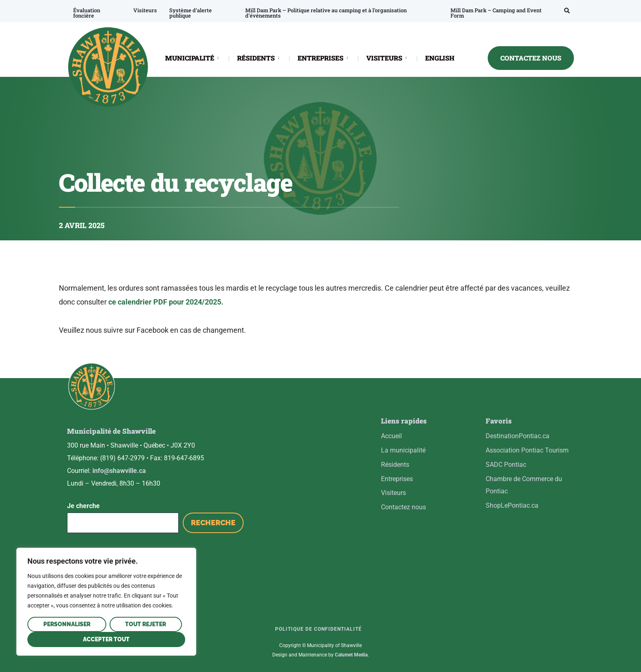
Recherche (213, 523)
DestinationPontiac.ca (518, 436)
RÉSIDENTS (256, 58)
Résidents (395, 465)
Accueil (391, 436)
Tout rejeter (146, 624)
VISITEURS (384, 58)
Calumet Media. (352, 655)
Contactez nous (403, 507)
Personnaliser (67, 624)
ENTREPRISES (320, 58)
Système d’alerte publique (191, 13)
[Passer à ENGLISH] (440, 58)
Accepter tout (106, 639)
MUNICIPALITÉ (190, 58)
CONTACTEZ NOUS (531, 58)
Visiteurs (145, 10)
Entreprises (397, 479)
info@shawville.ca (119, 471)
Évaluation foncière (87, 13)
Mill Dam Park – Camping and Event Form (496, 13)
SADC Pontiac (506, 465)
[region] (106, 602)
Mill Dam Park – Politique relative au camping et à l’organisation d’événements (326, 13)
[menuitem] (197, 57)
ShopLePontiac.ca (512, 505)
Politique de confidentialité (318, 629)
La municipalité (403, 450)
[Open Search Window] (567, 10)
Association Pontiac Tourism (527, 450)
